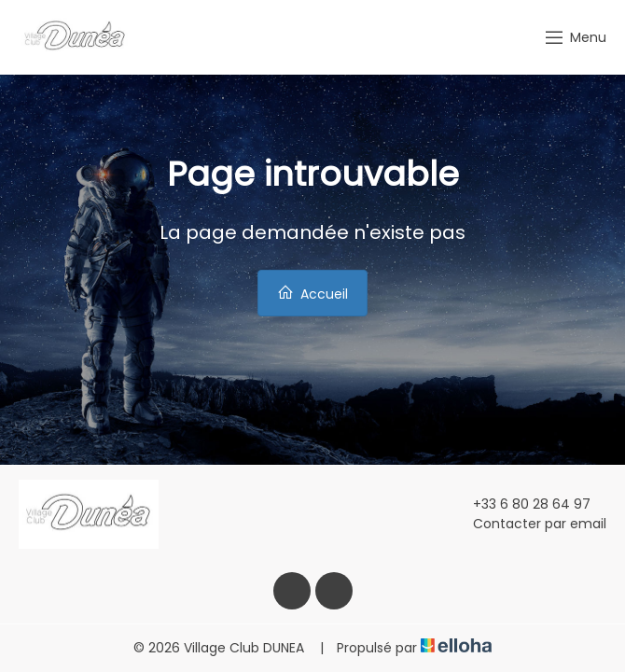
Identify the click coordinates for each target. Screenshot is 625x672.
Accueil (312, 294)
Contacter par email (529, 524)
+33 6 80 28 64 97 (521, 504)
